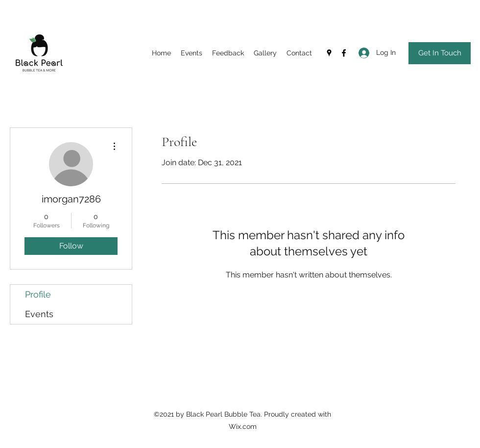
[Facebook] (344, 53)
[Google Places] (329, 53)
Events (39, 314)
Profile (38, 294)
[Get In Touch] (440, 53)
